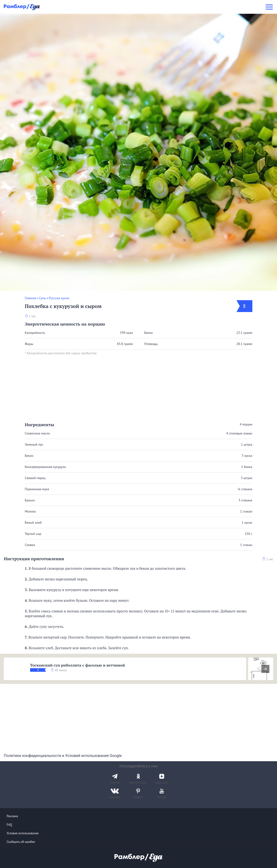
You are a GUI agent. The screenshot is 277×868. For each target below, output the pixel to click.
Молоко (30, 511)
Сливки (30, 545)
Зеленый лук (34, 444)
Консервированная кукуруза (45, 467)
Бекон (29, 456)
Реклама (12, 816)
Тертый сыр (33, 534)
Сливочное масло (37, 433)
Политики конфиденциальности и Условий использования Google (63, 756)
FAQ (9, 825)
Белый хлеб (33, 523)
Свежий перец (35, 478)
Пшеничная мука (37, 489)
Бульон (30, 500)
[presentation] (265, 669)
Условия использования (23, 833)
